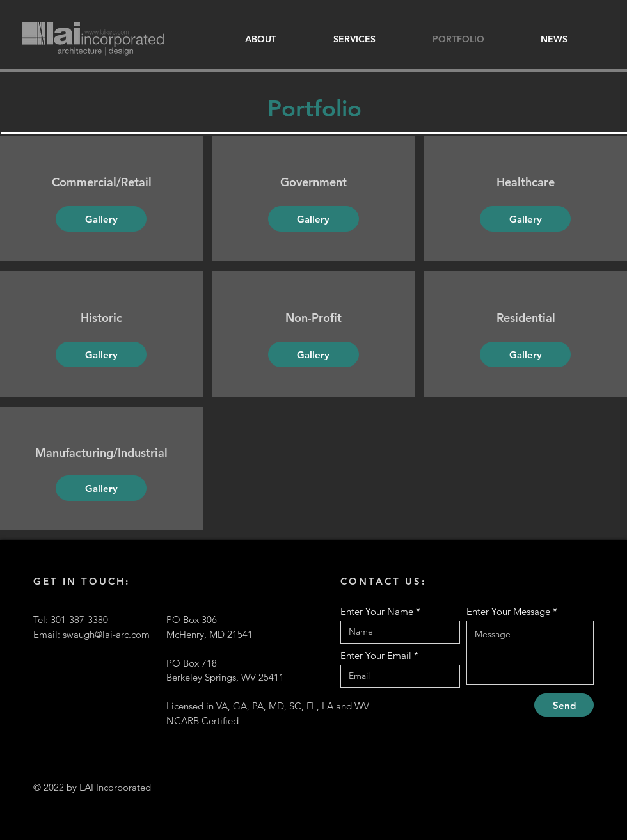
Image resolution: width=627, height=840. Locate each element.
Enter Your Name (377, 611)
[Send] (564, 705)
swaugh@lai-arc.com (106, 634)
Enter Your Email (376, 655)
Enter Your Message (508, 611)
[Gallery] (101, 219)
